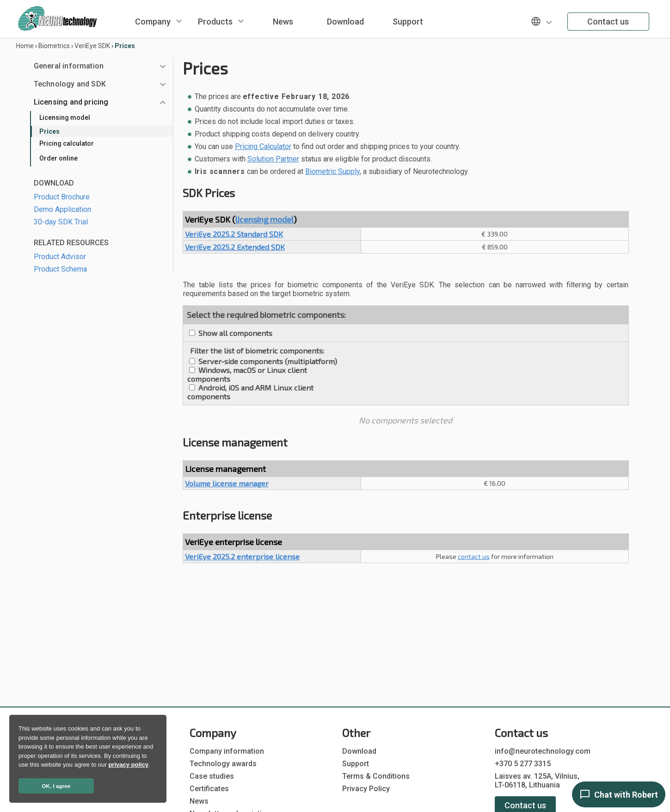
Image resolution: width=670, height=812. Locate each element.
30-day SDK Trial (61, 222)
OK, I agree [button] (56, 786)
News (283, 22)
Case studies (212, 776)
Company (153, 22)
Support (408, 22)
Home (25, 46)
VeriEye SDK (92, 46)
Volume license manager (227, 483)
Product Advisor (60, 257)
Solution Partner (273, 159)
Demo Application (62, 209)
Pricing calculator (67, 143)
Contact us (608, 22)
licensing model (264, 219)
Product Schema (60, 269)
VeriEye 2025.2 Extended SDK (235, 247)
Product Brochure (62, 197)
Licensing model (65, 118)
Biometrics (54, 46)
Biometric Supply (332, 171)
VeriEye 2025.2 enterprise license (242, 556)
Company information (227, 751)
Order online (58, 158)
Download (345, 22)
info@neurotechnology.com (543, 751)
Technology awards (223, 764)
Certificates (209, 789)
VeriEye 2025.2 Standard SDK (234, 234)
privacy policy (128, 765)
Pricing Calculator (263, 146)
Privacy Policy (366, 789)
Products (215, 22)
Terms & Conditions (376, 776)
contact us (474, 556)
